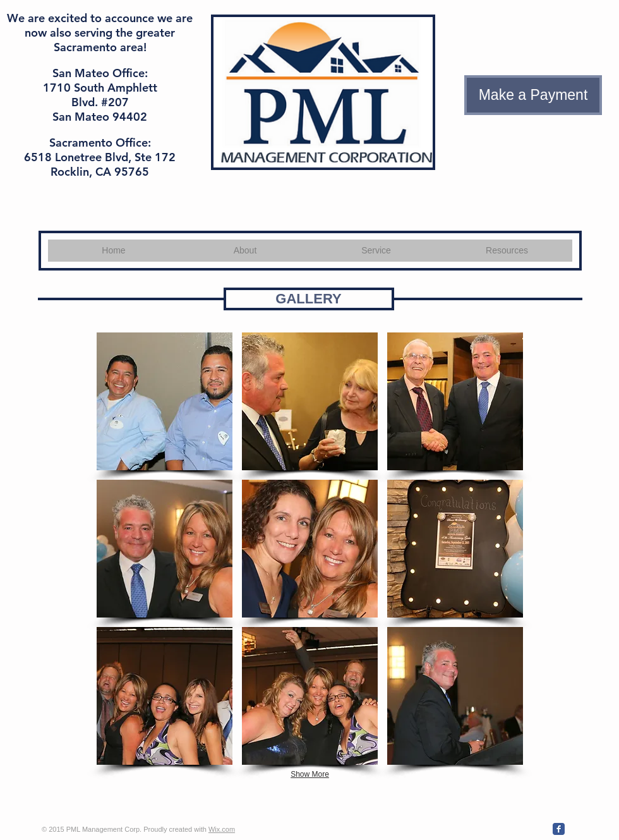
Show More (310, 774)
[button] (165, 401)
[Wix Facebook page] (559, 829)
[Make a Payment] (533, 95)
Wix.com (222, 829)
